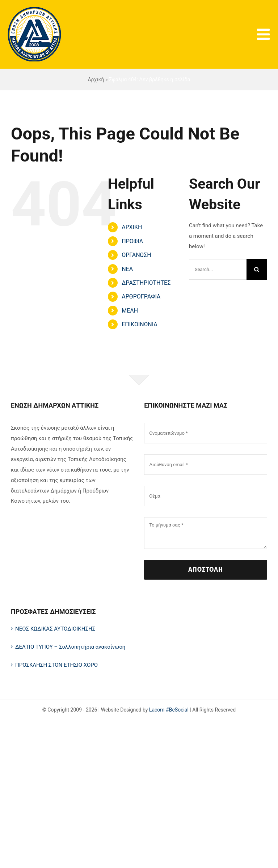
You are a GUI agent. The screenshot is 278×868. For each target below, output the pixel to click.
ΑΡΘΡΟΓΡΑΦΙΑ (141, 297)
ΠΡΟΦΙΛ (132, 241)
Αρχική (96, 80)
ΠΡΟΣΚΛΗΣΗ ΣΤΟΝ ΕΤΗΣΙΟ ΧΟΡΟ (56, 665)
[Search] (257, 269)
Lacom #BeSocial (169, 710)
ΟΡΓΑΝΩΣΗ (136, 255)
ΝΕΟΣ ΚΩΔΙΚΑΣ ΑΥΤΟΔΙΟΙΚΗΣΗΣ (55, 629)
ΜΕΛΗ (130, 311)
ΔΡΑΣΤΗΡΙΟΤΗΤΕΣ (146, 283)
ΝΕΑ (127, 269)
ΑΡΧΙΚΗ (132, 227)
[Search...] (218, 269)
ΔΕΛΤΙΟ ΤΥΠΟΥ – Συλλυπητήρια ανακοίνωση (70, 647)
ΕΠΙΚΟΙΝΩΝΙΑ (139, 324)
